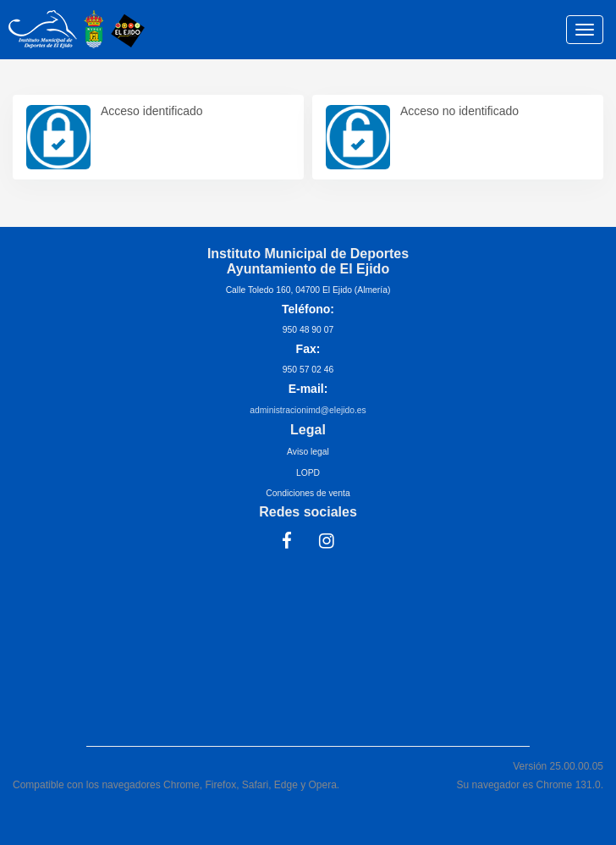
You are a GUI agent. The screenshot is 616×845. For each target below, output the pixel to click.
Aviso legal (308, 452)
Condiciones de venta (308, 493)
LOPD (308, 473)
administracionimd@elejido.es (308, 410)
